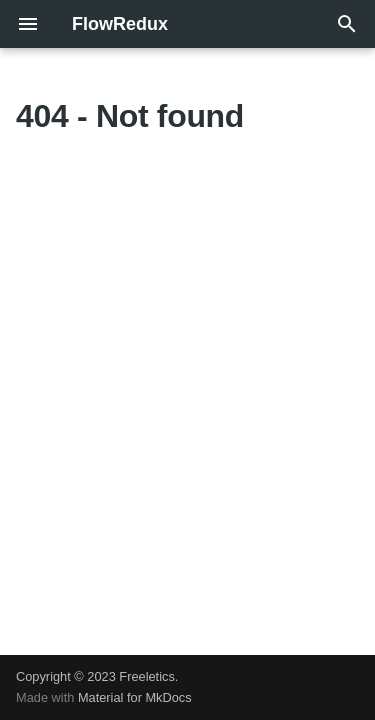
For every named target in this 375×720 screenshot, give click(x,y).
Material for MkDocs (135, 697)
